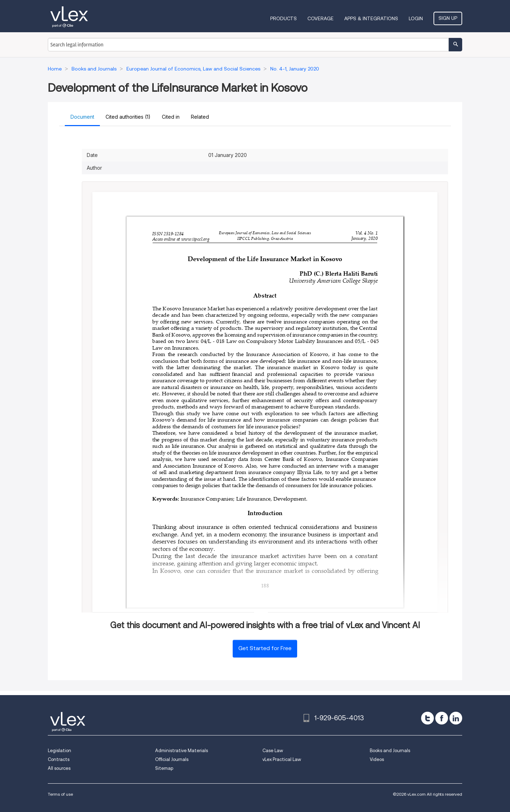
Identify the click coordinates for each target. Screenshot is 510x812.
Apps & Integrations (371, 18)
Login (416, 18)
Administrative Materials (182, 751)
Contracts (59, 759)
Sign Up (448, 18)
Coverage (321, 18)
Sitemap (164, 768)
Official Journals (172, 759)
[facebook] (442, 718)
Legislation (59, 751)
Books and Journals (390, 751)
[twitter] (427, 718)
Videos (377, 759)
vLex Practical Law (282, 759)
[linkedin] (456, 718)
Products (284, 18)
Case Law (273, 751)
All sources (59, 768)
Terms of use (60, 794)
